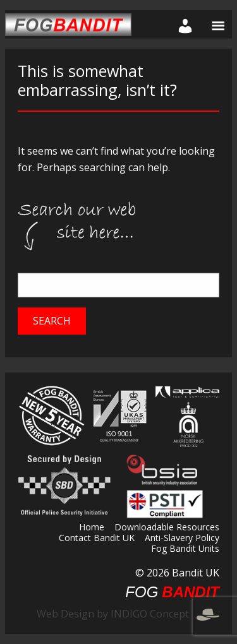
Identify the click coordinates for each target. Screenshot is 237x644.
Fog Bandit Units (185, 549)
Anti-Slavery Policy (182, 539)
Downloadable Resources (167, 528)
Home (92, 528)
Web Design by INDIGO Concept (128, 614)
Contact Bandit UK (97, 539)
